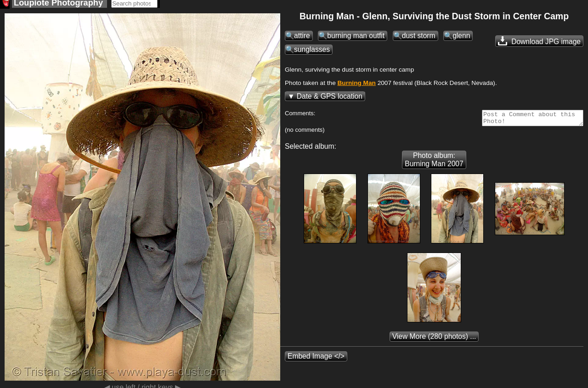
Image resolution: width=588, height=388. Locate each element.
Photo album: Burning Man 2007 (434, 165)
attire (302, 38)
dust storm (419, 38)
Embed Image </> (316, 362)
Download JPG (539, 44)
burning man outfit (356, 38)
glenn (461, 38)
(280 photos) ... (434, 342)
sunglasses (312, 52)
